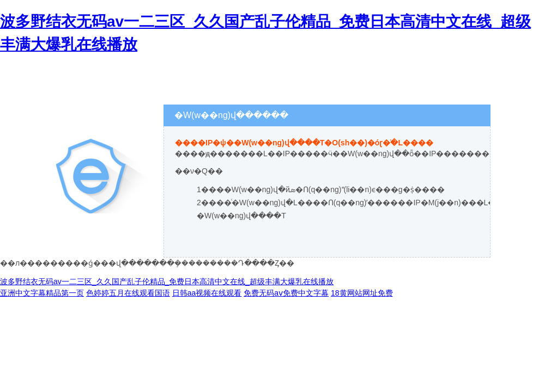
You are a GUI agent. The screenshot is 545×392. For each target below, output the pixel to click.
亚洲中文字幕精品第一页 (42, 293)
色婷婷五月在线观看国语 (128, 293)
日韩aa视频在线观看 (207, 293)
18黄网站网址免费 (362, 293)
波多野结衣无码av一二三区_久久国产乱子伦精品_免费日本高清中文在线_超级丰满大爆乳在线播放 (167, 281)
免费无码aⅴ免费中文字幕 (286, 293)
